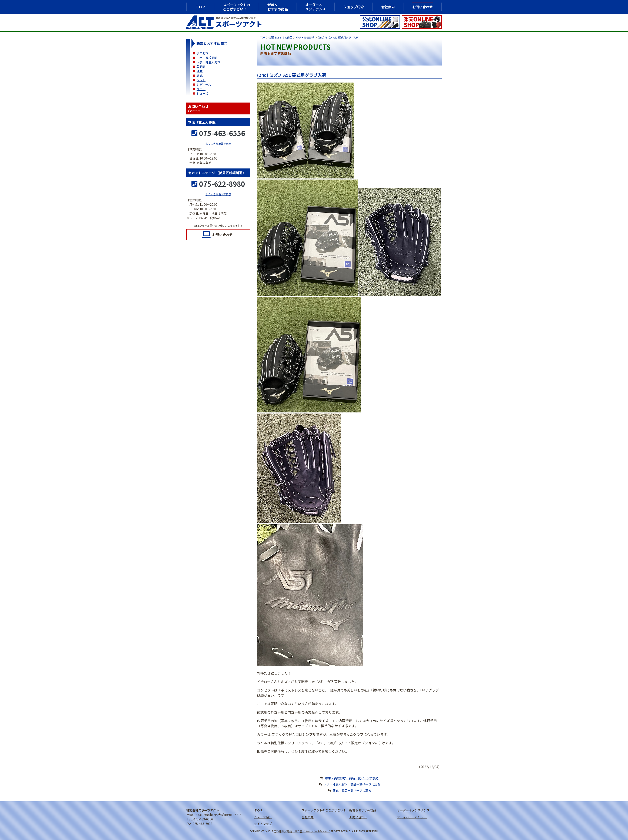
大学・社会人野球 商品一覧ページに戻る (352, 784)
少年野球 (203, 53)
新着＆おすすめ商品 (281, 37)
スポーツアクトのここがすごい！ (236, 7)
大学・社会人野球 (208, 62)
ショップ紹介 (354, 7)
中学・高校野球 (305, 37)
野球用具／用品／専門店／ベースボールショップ (302, 831)
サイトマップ (263, 824)
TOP (263, 37)
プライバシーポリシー (412, 817)
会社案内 (388, 7)
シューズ (202, 93)
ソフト (201, 80)
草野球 (201, 67)
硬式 (200, 71)
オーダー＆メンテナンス (315, 7)
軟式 (200, 76)
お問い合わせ (223, 235)
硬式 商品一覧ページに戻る (352, 790)
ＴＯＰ (200, 7)
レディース (204, 84)
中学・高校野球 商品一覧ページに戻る (352, 778)
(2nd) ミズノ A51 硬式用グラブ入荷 (338, 37)
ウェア (201, 89)
